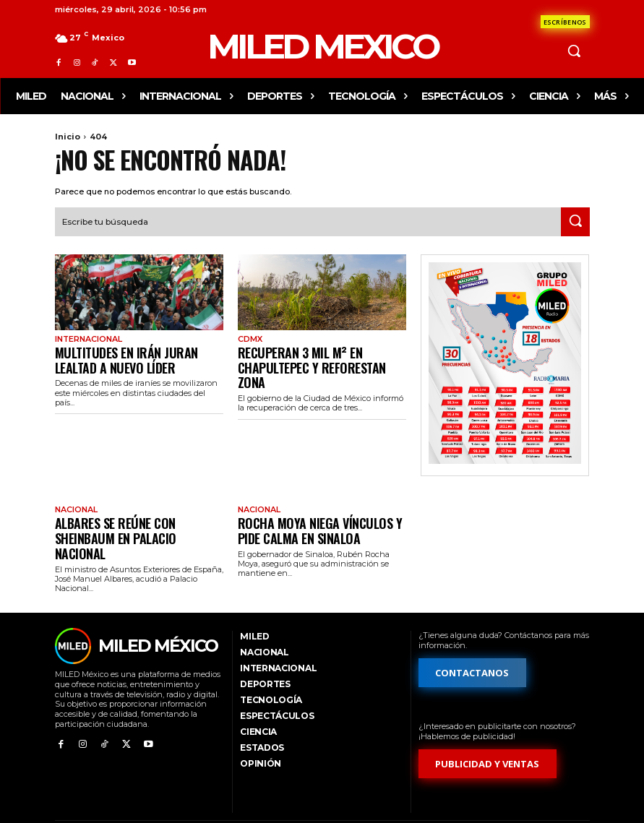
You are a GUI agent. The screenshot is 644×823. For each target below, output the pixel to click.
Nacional (75, 497)
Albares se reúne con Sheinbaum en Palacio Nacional (138, 515)
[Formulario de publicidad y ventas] (488, 731)
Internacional (87, 337)
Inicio (68, 137)
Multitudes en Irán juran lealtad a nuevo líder (136, 355)
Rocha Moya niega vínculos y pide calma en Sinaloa (316, 515)
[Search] (575, 220)
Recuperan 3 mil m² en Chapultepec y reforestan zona (322, 355)
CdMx (249, 337)
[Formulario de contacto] (565, 22)
